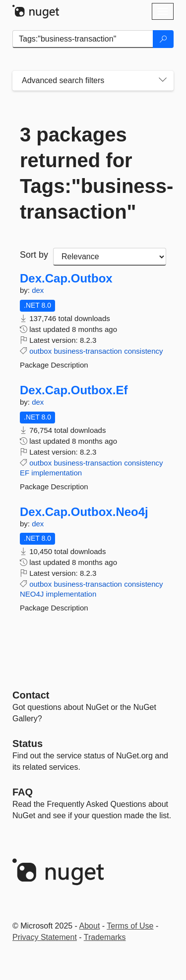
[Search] (163, 39)
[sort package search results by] (110, 257)
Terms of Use (130, 926)
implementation (57, 473)
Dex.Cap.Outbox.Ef (74, 390)
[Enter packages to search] (83, 39)
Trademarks (105, 937)
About (90, 926)
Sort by (34, 255)
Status (28, 744)
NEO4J (32, 594)
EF (25, 473)
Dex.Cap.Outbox (66, 279)
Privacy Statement (45, 937)
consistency (143, 351)
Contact (31, 695)
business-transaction (88, 351)
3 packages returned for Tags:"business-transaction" (93, 173)
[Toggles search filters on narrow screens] (163, 81)
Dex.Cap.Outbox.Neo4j (84, 512)
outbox (40, 351)
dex (38, 290)
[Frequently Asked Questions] (23, 792)
